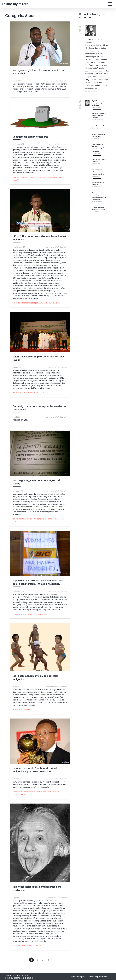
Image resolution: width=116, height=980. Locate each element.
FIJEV (21, 397)
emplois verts (13, 397)
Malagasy (29, 618)
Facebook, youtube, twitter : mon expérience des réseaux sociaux (99, 172)
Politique (22, 714)
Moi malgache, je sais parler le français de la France (37, 491)
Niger (37, 397)
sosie (28, 307)
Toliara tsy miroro (15, 4)
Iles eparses (44, 522)
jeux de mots (19, 618)
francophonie (29, 397)
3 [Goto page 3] (43, 969)
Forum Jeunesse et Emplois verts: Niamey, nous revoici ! (39, 367)
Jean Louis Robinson (36, 803)
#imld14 (11, 618)
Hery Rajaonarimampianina (18, 803)
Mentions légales (78, 977)
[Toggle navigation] (109, 4)
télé (45, 307)
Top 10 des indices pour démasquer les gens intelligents (39, 907)
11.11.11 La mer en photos (99, 126)
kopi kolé (11, 307)
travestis (51, 307)
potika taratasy (39, 618)
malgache (64, 522)
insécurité (38, 186)
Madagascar (48, 186)
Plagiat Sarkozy (61, 803)
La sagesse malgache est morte (26, 148)
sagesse (57, 186)
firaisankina (28, 186)
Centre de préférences (98, 977)
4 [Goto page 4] (48, 969)
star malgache (37, 307)
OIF (41, 397)
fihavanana (18, 186)
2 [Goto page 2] (37, 969)
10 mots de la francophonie (18, 521)
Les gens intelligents (16, 955)
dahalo (11, 186)
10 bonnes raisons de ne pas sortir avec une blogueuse (99, 115)
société (64, 186)
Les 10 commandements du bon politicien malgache (37, 687)
